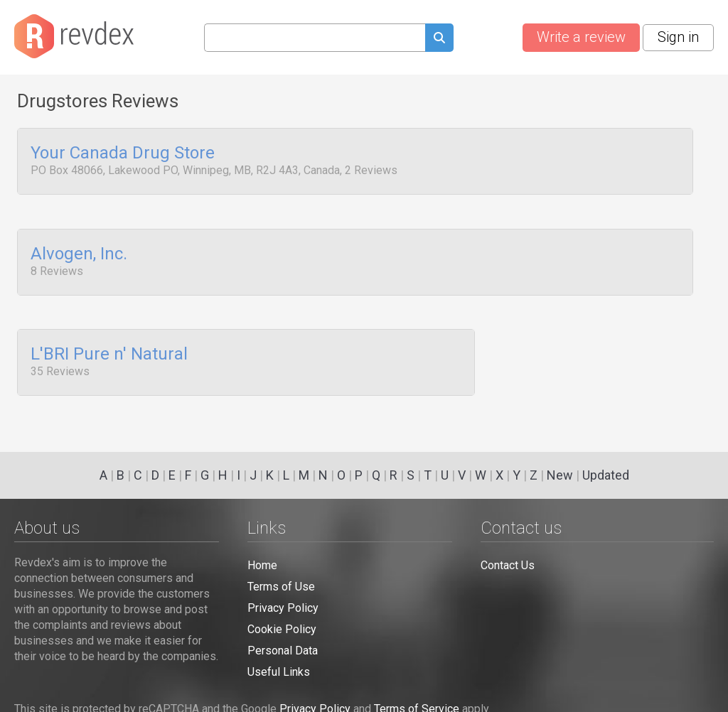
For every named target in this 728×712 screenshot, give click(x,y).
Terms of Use (281, 587)
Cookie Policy (282, 629)
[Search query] (315, 38)
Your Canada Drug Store (123, 153)
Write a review (581, 37)
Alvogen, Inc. (79, 250)
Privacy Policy (283, 608)
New (560, 475)
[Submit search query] (439, 39)
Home (262, 565)
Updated (606, 475)
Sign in (678, 37)
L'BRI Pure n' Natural (109, 347)
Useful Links (279, 672)
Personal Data (283, 651)
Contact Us (508, 565)
